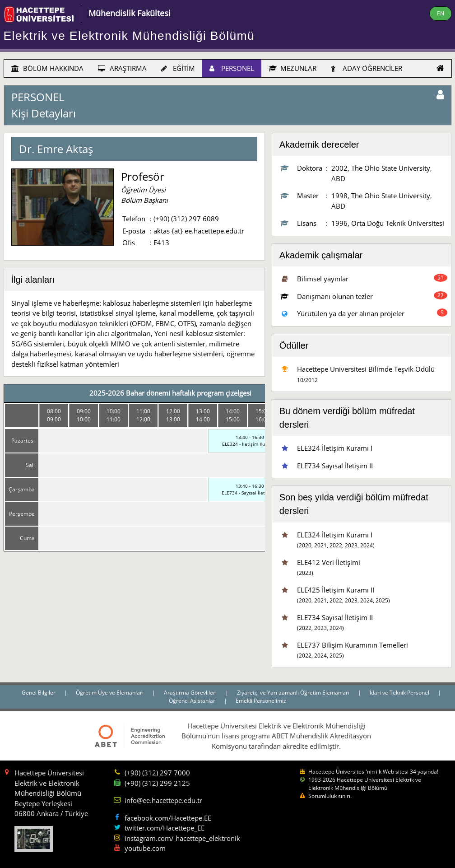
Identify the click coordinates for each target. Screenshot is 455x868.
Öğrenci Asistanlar (193, 701)
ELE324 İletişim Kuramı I (335, 448)
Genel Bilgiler (39, 693)
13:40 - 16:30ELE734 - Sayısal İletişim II (250, 489)
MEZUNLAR (292, 68)
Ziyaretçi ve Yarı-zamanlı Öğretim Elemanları (294, 693)
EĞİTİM (178, 68)
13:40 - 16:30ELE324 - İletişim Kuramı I (250, 441)
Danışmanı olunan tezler (335, 296)
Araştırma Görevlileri (191, 693)
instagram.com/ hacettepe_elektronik (182, 838)
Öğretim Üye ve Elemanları (110, 693)
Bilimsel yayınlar (323, 279)
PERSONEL (232, 68)
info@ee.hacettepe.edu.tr (163, 800)
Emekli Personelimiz (261, 701)
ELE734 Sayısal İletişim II (335, 466)
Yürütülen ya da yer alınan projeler (351, 313)
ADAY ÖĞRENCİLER (367, 68)
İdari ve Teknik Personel (400, 693)
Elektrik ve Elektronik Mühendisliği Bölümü (129, 36)
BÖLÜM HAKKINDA (47, 68)
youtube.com (145, 848)
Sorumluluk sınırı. (330, 796)
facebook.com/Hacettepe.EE (168, 818)
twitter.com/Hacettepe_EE (165, 828)
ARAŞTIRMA (122, 68)
